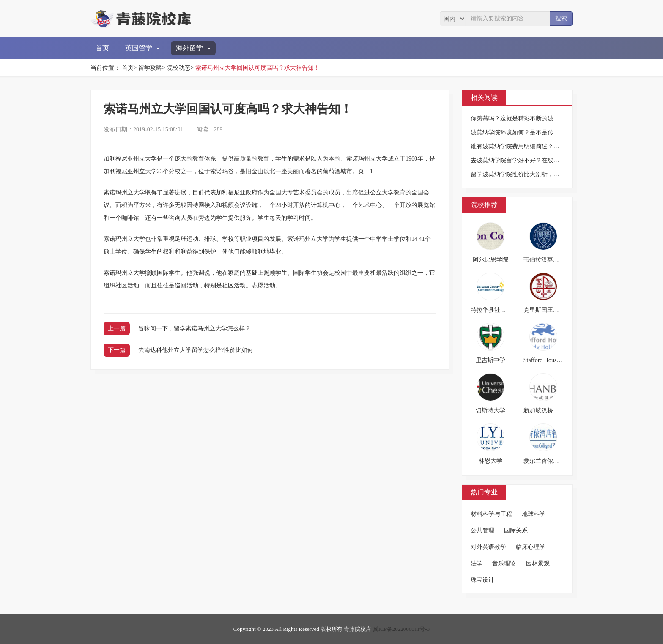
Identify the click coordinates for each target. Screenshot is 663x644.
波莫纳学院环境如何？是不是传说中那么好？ (530, 132)
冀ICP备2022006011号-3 (401, 629)
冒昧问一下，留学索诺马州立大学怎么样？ (195, 329)
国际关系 (516, 531)
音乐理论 (504, 563)
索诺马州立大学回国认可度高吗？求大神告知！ (258, 68)
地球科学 (534, 514)
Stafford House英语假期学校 (559, 360)
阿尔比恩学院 (490, 260)
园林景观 (538, 563)
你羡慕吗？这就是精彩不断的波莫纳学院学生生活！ (539, 119)
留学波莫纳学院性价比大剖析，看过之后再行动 (533, 174)
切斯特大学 (490, 411)
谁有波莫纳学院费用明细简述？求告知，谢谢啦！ (536, 146)
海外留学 (193, 48)
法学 (477, 563)
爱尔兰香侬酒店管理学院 (556, 461)
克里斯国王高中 (544, 310)
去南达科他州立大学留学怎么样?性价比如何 (196, 350)
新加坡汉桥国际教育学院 (556, 411)
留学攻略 (150, 68)
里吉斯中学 (490, 360)
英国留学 (142, 48)
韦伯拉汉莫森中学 (547, 260)
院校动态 (178, 68)
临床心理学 (531, 547)
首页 (102, 48)
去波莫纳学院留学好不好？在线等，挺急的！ (530, 160)
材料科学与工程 (491, 514)
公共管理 (482, 531)
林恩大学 (490, 461)
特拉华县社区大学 (494, 310)
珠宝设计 (482, 580)
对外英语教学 (488, 547)
